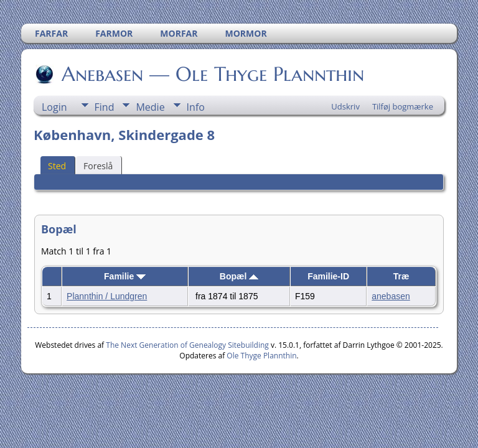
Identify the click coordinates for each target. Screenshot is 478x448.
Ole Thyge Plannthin (261, 356)
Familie (125, 276)
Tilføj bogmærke (403, 106)
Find (105, 107)
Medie (150, 107)
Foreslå (98, 166)
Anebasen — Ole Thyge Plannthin (212, 74)
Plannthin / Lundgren (107, 296)
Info (196, 107)
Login (54, 107)
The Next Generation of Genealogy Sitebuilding (187, 345)
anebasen (391, 296)
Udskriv (345, 106)
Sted (57, 166)
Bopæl (239, 276)
